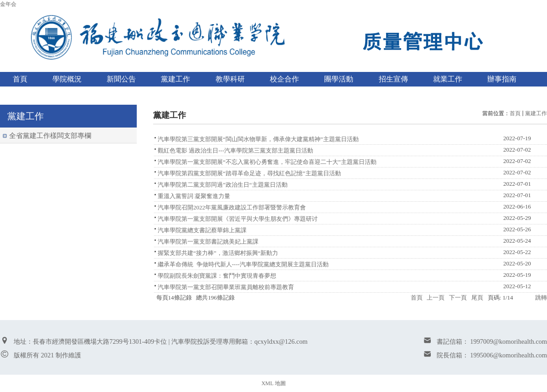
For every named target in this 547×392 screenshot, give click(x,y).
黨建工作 (536, 113)
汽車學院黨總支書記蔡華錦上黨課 (202, 230)
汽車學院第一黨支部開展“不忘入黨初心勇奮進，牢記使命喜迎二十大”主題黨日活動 (267, 162)
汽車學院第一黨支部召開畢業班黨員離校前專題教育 (226, 287)
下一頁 (458, 298)
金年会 (8, 4)
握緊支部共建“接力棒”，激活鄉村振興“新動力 (218, 253)
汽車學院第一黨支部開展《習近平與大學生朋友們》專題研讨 (238, 219)
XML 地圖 (273, 383)
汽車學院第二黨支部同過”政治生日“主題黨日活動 (223, 185)
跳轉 (541, 298)
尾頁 (477, 298)
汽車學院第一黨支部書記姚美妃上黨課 (208, 242)
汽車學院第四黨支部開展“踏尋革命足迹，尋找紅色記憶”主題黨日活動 (249, 173)
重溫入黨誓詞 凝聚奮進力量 (194, 196)
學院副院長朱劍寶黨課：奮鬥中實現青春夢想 (217, 276)
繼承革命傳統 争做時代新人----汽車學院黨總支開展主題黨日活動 (243, 264)
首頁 (515, 113)
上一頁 (436, 298)
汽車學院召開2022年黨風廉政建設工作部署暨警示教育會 (232, 207)
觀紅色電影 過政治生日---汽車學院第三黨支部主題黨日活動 (235, 150)
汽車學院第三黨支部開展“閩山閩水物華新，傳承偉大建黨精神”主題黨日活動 (258, 139)
